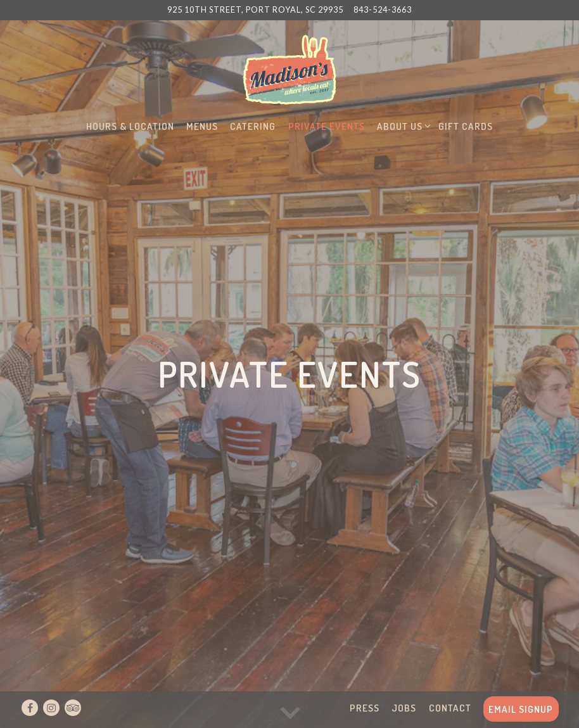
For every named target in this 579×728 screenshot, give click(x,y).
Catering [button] (253, 126)
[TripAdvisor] (73, 708)
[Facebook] (30, 708)
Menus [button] (202, 126)
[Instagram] (51, 708)
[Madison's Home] (289, 68)
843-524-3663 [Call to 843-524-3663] (383, 10)
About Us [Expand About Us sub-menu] (402, 125)
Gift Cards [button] (466, 126)
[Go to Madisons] (255, 10)
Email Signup (521, 709)
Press (365, 708)
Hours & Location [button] (130, 126)
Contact (450, 708)
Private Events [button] (327, 126)
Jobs (404, 708)
